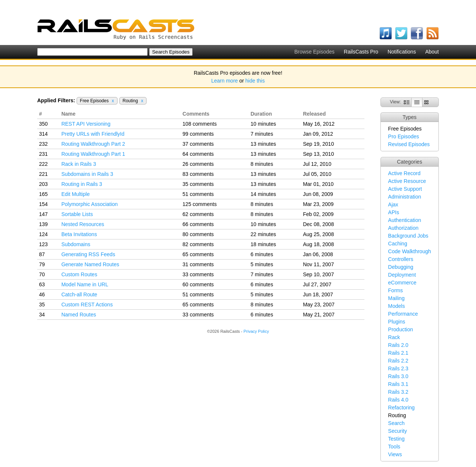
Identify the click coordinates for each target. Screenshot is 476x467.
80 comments (198, 234)
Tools (394, 447)
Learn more (225, 81)
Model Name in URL (85, 284)
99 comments (198, 134)
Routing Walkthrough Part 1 (93, 154)
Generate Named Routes (90, 264)
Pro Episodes (404, 136)
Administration (405, 197)
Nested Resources (83, 224)
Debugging (401, 267)
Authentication (405, 220)
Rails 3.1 (398, 384)
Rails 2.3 (398, 368)
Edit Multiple (75, 194)
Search (396, 423)
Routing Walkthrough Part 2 (93, 144)
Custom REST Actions (87, 305)
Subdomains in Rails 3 (87, 174)
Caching (398, 244)
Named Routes (79, 315)
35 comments (198, 184)
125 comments (200, 204)
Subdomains (76, 244)
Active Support (405, 189)
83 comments (198, 174)
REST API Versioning (86, 124)
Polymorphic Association (90, 204)
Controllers (401, 259)
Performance (403, 314)
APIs (394, 212)
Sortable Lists (77, 214)
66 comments (198, 224)
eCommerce (402, 283)
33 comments (198, 274)
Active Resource (407, 181)
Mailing (396, 298)
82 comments (198, 244)
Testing (396, 439)
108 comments (200, 124)
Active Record (404, 173)
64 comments (198, 154)
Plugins (397, 322)
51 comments (198, 194)
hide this (255, 81)
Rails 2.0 (398, 345)
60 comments (198, 284)
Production (401, 329)
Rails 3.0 (398, 376)
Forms (396, 290)
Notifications (402, 52)
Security (398, 431)
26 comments (198, 164)
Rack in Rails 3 (79, 164)
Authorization (403, 228)
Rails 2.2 (398, 361)
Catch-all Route (79, 294)
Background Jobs (408, 236)
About (432, 52)
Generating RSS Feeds (88, 254)
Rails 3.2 (398, 392)
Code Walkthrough (410, 251)
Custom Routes (79, 274)
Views (395, 454)
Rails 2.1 (398, 353)
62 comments (198, 214)
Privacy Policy (256, 331)
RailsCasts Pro (361, 52)
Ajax (393, 204)
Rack (394, 337)
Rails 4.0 (398, 400)
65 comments (198, 254)
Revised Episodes (409, 144)
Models (397, 306)
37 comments (198, 144)
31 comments (198, 264)
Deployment (402, 275)
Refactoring (402, 408)
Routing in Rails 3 (82, 184)
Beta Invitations (79, 234)
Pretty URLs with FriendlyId (93, 134)
